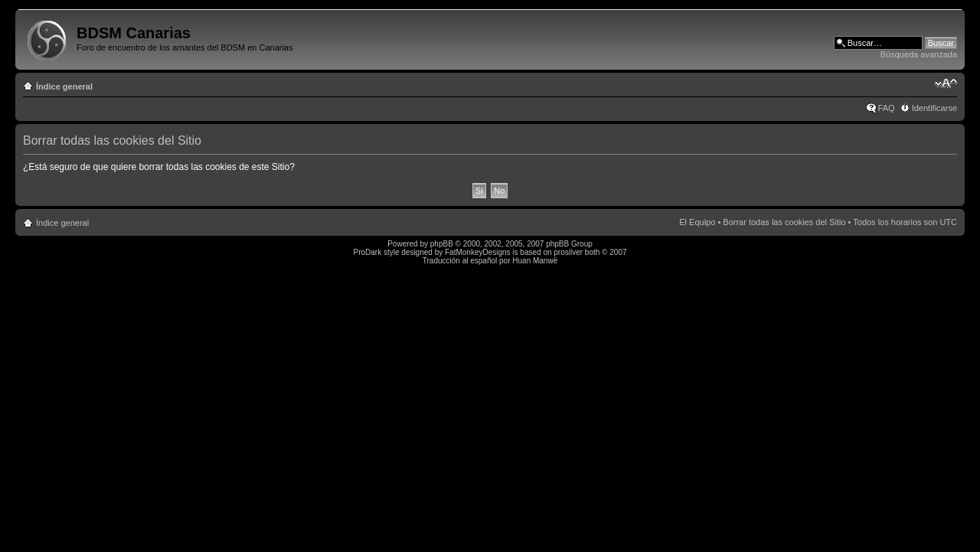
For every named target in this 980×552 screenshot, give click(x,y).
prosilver (568, 252)
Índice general (64, 87)
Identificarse (934, 108)
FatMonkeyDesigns (478, 252)
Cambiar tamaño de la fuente (946, 83)
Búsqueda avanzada (919, 54)
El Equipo (697, 222)
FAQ (887, 108)
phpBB (442, 244)
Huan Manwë (535, 261)
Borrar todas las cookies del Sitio (784, 222)
